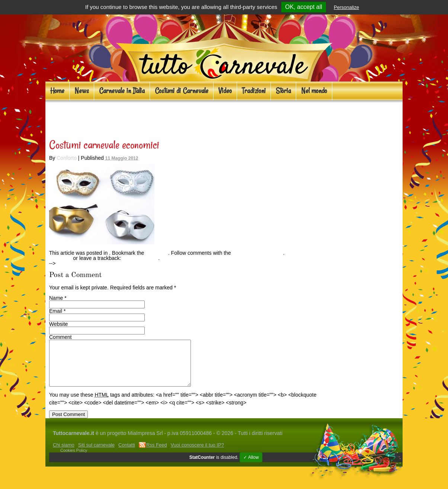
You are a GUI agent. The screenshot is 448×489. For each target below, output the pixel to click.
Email (56, 311)
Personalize (346, 7)
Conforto (67, 158)
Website (58, 324)
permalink (157, 253)
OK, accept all (304, 7)
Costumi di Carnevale (182, 91)
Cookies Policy (74, 459)
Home (57, 91)
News (82, 91)
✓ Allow (251, 466)
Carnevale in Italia (122, 91)
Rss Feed (157, 454)
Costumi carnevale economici (125, 118)
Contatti (127, 454)
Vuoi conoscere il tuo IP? (197, 454)
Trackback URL (140, 258)
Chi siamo (64, 454)
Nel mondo (314, 91)
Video (225, 91)
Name (56, 298)
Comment (60, 337)
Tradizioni (254, 91)
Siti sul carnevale (96, 454)
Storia (283, 91)
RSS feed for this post (258, 253)
